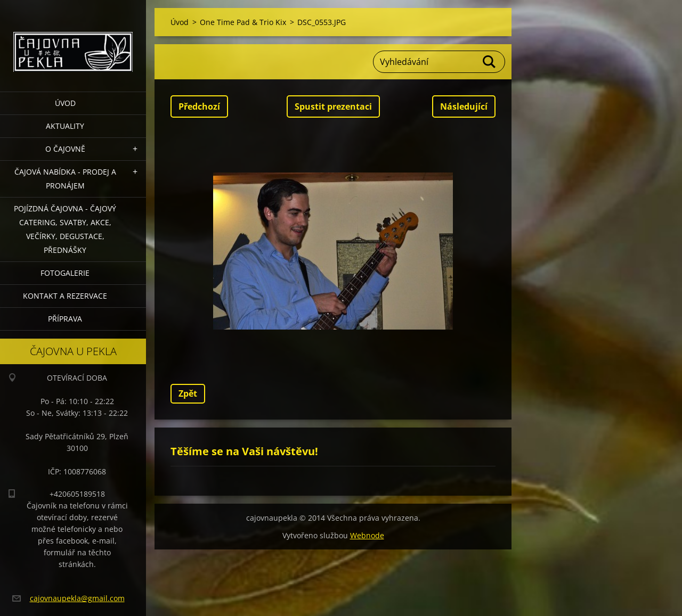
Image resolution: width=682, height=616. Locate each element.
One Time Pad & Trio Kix (243, 22)
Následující (464, 106)
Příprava (65, 319)
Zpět (188, 393)
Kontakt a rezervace (65, 296)
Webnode (367, 535)
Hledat (490, 62)
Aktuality (65, 126)
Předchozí (199, 106)
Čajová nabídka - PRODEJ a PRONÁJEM (65, 179)
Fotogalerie (65, 273)
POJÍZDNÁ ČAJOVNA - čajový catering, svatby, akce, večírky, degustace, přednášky (65, 229)
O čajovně (65, 149)
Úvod (65, 103)
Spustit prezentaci (333, 106)
